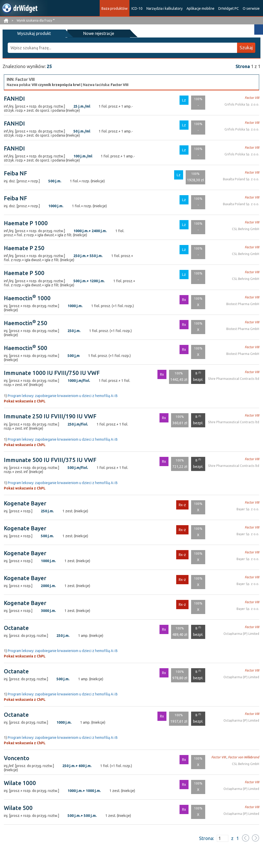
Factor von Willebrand (244, 757)
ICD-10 (137, 8)
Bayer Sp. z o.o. (248, 509)
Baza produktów (115, 8)
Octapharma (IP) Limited (241, 633)
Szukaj (246, 48)
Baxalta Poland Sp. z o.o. (241, 179)
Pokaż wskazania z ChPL (25, 401)
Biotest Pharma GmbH (243, 304)
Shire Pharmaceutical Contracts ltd (234, 379)
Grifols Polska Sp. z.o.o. (242, 104)
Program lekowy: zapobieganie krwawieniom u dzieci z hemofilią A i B (63, 396)
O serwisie (251, 8)
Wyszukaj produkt (28, 33)
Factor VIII (252, 97)
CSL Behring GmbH (246, 229)
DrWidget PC (229, 8)
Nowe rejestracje (82, 33)
